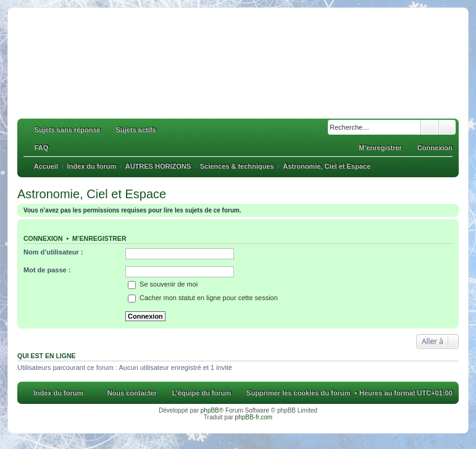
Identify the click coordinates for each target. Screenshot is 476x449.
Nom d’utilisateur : (53, 252)
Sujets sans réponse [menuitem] (68, 130)
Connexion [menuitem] (435, 148)
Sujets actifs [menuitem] (136, 130)
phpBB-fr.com (254, 417)
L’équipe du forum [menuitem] (202, 393)
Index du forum (58, 393)
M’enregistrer (99, 238)
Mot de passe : (47, 270)
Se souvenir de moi (163, 284)
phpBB (210, 410)
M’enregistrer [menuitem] (380, 148)
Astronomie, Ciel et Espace (92, 194)
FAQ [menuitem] (42, 148)
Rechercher (430, 127)
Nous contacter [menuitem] (132, 393)
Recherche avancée (447, 127)
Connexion (43, 238)
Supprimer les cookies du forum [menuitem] (298, 393)
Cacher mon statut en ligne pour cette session (203, 298)
